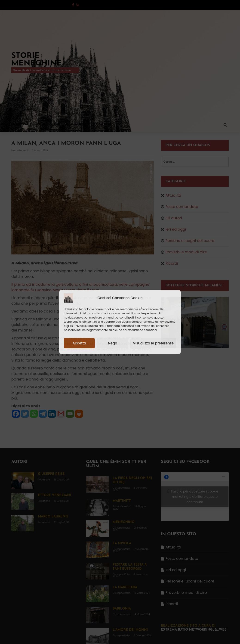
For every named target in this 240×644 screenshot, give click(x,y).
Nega (113, 343)
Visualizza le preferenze (153, 343)
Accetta (79, 343)
